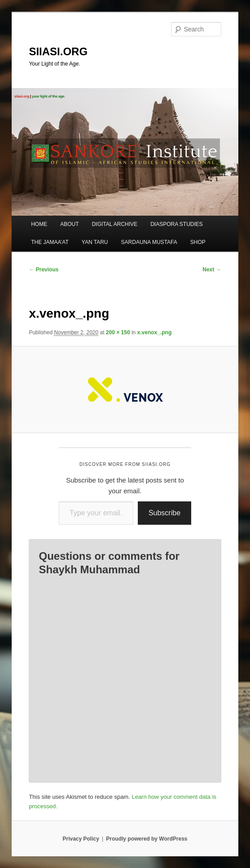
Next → (212, 270)
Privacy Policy (81, 839)
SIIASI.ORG (58, 51)
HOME (39, 224)
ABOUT (69, 224)
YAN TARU (95, 242)
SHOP (198, 242)
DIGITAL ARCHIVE (115, 224)
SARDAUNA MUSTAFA (149, 242)
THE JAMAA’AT (50, 242)
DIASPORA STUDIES (177, 224)
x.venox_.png (155, 332)
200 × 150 (118, 332)
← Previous (44, 270)
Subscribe (164, 513)
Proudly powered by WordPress (147, 839)
